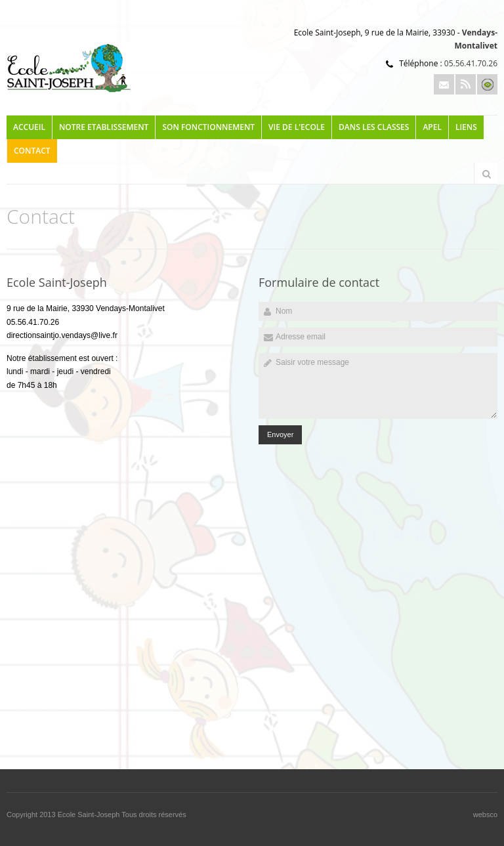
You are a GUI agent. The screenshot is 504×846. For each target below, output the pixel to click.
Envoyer (280, 434)
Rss (466, 84)
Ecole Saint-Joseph (90, 814)
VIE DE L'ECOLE (297, 127)
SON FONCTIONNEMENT (208, 127)
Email (444, 84)
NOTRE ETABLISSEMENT (104, 127)
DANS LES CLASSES (374, 127)
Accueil (29, 127)
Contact (32, 151)
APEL (432, 127)
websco (485, 814)
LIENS (466, 127)
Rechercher (486, 174)
